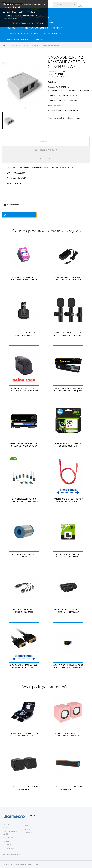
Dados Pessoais (31, 822)
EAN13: (51, 77)
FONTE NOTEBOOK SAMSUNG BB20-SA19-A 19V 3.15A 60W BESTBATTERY (68, 279)
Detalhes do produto (46, 150)
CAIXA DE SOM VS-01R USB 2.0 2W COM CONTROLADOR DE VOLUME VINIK (68, 734)
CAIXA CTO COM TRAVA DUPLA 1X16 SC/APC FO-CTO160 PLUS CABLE (24, 734)
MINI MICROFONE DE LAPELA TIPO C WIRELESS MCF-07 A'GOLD (68, 334)
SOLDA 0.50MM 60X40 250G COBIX (24, 555)
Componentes (15, 28)
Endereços (29, 832)
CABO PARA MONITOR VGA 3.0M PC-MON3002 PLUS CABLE (24, 666)
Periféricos (55, 34)
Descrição (46, 141)
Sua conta (30, 816)
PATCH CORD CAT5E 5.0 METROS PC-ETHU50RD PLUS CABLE (68, 500)
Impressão (56, 28)
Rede (9, 39)
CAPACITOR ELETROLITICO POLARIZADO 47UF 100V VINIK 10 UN (24, 500)
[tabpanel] (23, 83)
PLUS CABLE (58, 74)
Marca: (50, 74)
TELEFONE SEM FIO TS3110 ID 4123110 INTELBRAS (24, 334)
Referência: (52, 71)
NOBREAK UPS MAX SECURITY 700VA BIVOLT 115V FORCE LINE (24, 389)
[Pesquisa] (74, 4)
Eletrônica (32, 28)
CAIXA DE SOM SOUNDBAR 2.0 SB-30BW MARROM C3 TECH (68, 788)
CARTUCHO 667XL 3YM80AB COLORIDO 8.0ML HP (68, 445)
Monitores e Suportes (19, 34)
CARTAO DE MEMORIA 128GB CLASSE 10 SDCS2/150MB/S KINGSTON (68, 555)
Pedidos (28, 825)
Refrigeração (22, 39)
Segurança (39, 39)
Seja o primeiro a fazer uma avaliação (19, 215)
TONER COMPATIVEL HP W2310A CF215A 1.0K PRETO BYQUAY (24, 445)
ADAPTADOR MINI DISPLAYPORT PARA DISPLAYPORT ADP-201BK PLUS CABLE (68, 666)
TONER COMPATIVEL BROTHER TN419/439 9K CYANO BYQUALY (68, 389)
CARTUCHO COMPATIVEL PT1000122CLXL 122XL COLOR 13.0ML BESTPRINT (24, 279)
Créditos (28, 829)
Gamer (44, 28)
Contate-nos (46, 158)
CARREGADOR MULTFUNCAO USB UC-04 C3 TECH (24, 611)
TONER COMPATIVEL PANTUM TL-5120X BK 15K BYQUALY (68, 611)
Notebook (40, 34)
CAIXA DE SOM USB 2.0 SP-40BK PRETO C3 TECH (24, 788)
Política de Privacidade (23, 23)
